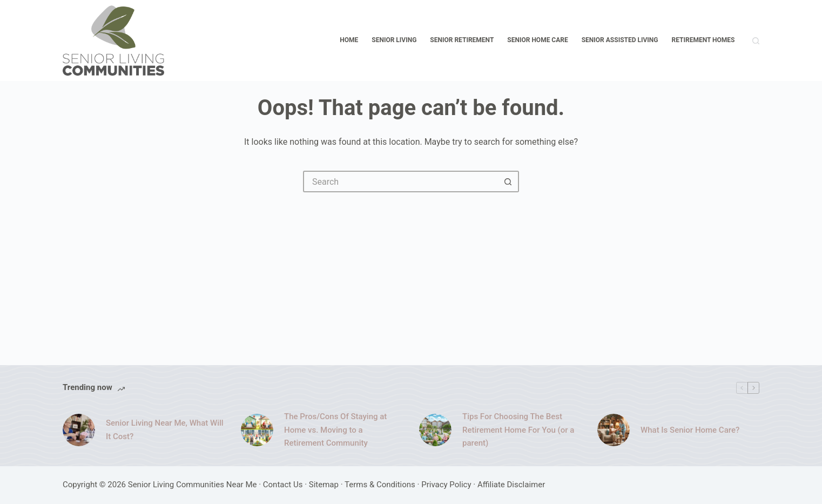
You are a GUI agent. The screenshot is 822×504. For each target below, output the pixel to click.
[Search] (756, 41)
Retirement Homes (703, 40)
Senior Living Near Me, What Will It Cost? (165, 430)
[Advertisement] (411, 273)
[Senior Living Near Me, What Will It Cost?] (79, 430)
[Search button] (508, 182)
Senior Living (394, 40)
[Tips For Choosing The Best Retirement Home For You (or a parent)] (435, 430)
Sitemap (324, 485)
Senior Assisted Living (620, 40)
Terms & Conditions (380, 485)
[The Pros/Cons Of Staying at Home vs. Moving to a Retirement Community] (257, 430)
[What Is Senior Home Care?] (614, 430)
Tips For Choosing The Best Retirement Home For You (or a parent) (518, 430)
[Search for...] (400, 182)
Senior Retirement (462, 40)
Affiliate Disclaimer (511, 485)
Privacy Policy (446, 485)
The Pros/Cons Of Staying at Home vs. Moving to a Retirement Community (335, 430)
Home (349, 40)
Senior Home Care (537, 40)
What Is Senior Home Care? (690, 430)
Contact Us (283, 485)
